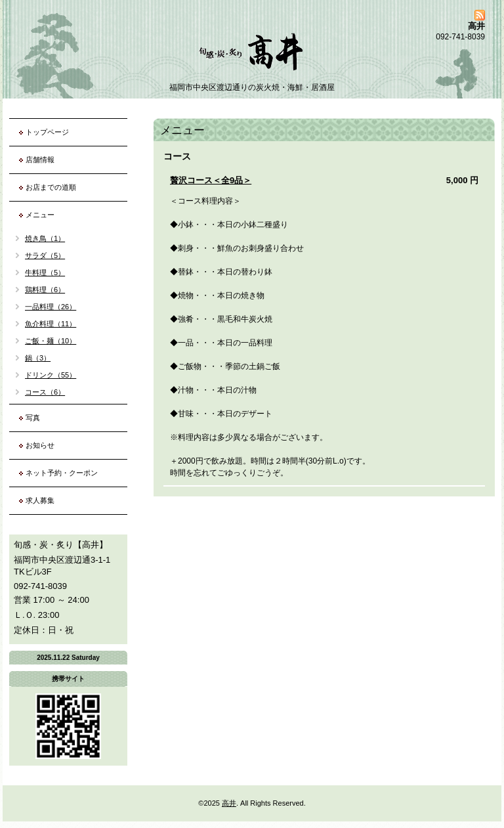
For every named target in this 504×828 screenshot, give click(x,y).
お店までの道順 (51, 187)
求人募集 (40, 500)
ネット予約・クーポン (62, 473)
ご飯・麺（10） (51, 341)
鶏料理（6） (45, 290)
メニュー (40, 215)
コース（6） (45, 392)
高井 (229, 803)
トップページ (47, 132)
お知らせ (40, 445)
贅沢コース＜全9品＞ (211, 180)
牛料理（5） (45, 272)
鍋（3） (38, 358)
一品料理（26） (51, 307)
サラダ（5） (45, 255)
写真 (33, 418)
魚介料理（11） (51, 324)
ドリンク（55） (51, 375)
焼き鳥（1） (45, 238)
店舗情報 (40, 160)
